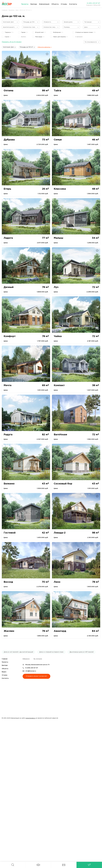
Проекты (25, 4)
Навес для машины (61, 37)
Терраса (9, 32)
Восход (8, 582)
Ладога (8, 238)
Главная (5, 659)
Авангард (60, 631)
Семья (58, 140)
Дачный (9, 287)
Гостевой (10, 533)
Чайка (58, 336)
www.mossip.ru (31, 718)
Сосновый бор (63, 484)
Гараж (24, 32)
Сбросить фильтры (44, 47)
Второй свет (41, 32)
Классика (60, 189)
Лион (57, 582)
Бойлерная (58, 32)
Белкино (9, 484)
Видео (4, 672)
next (97, 652)
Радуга (8, 435)
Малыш (58, 238)
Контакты (73, 4)
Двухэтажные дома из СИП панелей (82, 652)
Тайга (57, 91)
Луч (56, 287)
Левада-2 (60, 533)
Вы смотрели (38, 659)
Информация (44, 4)
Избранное (26, 659)
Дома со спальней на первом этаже (51, 652)
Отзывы (64, 4)
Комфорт (10, 336)
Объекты (55, 4)
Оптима (9, 91)
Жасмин (9, 631)
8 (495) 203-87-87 (93, 3)
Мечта (8, 385)
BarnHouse (60, 435)
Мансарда (40, 37)
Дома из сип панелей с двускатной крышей (18, 652)
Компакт (59, 385)
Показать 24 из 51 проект (12, 42)
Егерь (7, 189)
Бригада (34, 4)
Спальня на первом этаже (86, 32)
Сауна (8, 37)
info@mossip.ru (31, 671)
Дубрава (9, 140)
